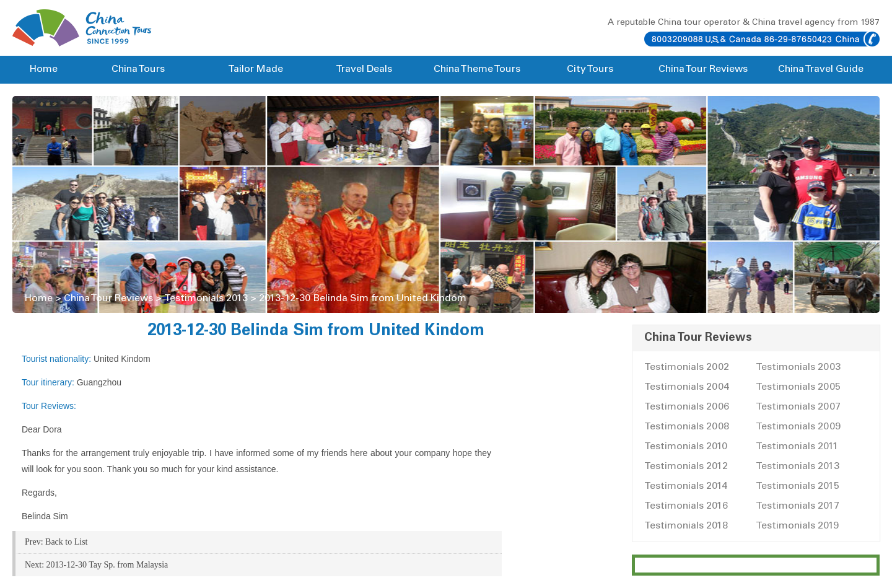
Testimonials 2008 (687, 427)
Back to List (66, 542)
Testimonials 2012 (686, 467)
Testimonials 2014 (686, 486)
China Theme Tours (477, 69)
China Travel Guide (821, 69)
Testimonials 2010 (686, 447)
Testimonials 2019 (797, 526)
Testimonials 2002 (687, 367)
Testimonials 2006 (687, 407)
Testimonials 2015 (798, 486)
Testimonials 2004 (687, 387)
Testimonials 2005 (798, 387)
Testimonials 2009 (798, 427)
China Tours (138, 69)
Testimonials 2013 (206, 299)
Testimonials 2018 (686, 526)
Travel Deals (364, 69)
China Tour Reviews (703, 69)
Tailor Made (256, 69)
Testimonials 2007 (798, 407)
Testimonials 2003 (798, 367)
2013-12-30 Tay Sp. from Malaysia (107, 565)
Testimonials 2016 (686, 506)
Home (44, 69)
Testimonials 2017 (798, 506)
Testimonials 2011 (797, 447)
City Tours (590, 69)
